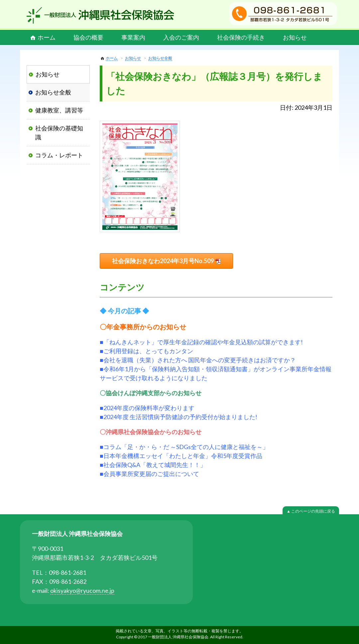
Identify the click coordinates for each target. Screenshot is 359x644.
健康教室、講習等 (59, 110)
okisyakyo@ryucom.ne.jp (82, 590)
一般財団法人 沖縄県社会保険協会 (100, 15)
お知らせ (295, 37)
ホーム (47, 37)
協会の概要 (88, 37)
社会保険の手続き (241, 37)
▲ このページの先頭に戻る (311, 511)
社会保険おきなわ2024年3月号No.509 (163, 261)
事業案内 (133, 37)
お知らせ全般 (160, 58)
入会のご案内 (181, 37)
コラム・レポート (59, 155)
